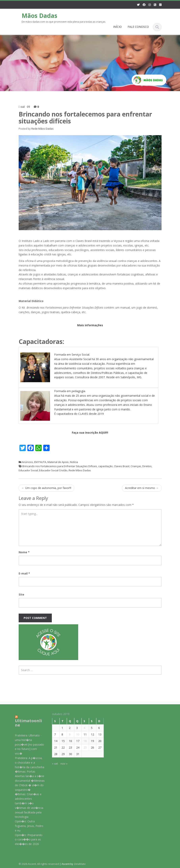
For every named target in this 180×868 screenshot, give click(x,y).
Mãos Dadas (39, 16)
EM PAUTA (40, 462)
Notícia (74, 462)
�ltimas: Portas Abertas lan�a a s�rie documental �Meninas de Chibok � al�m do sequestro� (27, 780)
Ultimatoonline (26, 723)
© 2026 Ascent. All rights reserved (39, 864)
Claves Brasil (122, 466)
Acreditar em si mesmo (142, 488)
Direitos (147, 466)
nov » (61, 764)
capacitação (105, 466)
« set (52, 764)
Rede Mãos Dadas (42, 129)
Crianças (136, 466)
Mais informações (90, 325)
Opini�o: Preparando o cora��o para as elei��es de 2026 (26, 840)
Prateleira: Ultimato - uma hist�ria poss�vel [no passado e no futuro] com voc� (27, 744)
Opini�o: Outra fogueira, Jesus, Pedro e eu (26, 826)
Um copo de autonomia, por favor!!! (46, 488)
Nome (24, 552)
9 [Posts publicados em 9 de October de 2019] (67, 734)
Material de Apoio (58, 462)
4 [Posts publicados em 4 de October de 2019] (82, 728)
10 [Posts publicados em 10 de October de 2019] (75, 734)
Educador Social (28, 470)
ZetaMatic (80, 864)
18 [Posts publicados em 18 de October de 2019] (82, 741)
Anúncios (27, 462)
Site (21, 594)
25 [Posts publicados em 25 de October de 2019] (82, 747)
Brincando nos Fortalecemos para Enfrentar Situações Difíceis (60, 466)
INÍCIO (117, 27)
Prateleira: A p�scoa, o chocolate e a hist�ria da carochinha (27, 763)
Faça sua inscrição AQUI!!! (90, 433)
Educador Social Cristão (53, 470)
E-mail (24, 573)
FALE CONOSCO (138, 27)
